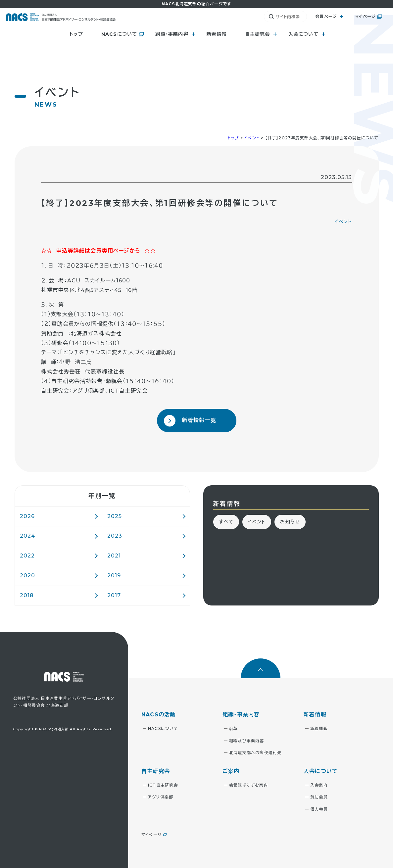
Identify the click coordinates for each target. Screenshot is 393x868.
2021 (114, 556)
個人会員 (319, 809)
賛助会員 (319, 797)
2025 (115, 516)
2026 (27, 516)
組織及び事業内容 (247, 741)
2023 (115, 536)
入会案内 (319, 785)
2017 (114, 595)
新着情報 (217, 34)
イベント (344, 221)
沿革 (233, 728)
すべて (226, 522)
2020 (28, 576)
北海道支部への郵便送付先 (255, 753)
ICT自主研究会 (163, 785)
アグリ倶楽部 (161, 797)
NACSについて (119, 34)
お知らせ (290, 522)
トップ (76, 34)
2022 (27, 556)
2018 (27, 595)
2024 (28, 536)
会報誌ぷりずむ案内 (249, 785)
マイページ (365, 16)
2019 (114, 576)
